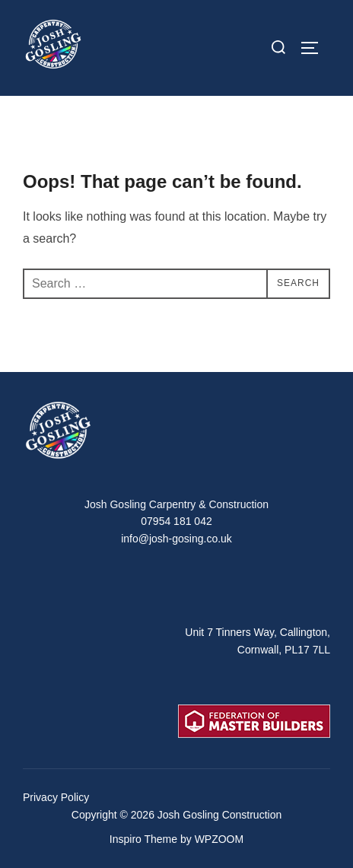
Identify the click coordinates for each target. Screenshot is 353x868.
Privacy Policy (56, 797)
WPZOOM (219, 839)
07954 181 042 (176, 521)
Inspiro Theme (143, 839)
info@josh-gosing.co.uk (176, 539)
